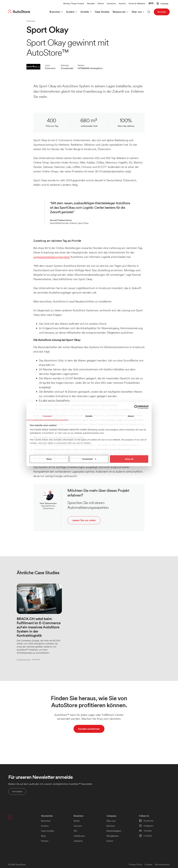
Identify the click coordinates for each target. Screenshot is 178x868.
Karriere (122, 3)
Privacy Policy (136, 864)
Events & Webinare (137, 3)
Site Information (162, 864)
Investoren (111, 3)
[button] (162, 4)
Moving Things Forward (74, 3)
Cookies (149, 864)
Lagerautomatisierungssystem (52, 257)
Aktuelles (91, 3)
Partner (101, 3)
